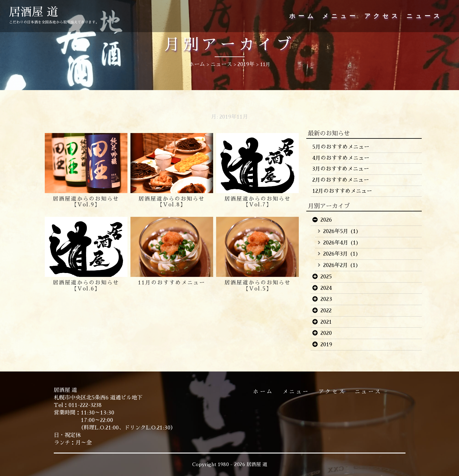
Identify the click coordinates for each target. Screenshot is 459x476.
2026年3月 (336, 254)
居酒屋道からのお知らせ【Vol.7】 (258, 202)
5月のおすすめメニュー (341, 147)
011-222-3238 (86, 405)
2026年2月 (336, 265)
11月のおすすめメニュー (172, 283)
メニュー (340, 16)
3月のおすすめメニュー (341, 169)
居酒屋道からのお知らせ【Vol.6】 (86, 286)
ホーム (303, 16)
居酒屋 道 (35, 13)
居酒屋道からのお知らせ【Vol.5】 (258, 286)
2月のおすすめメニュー (341, 180)
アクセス (382, 16)
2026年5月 (336, 231)
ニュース (424, 16)
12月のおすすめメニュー (342, 191)
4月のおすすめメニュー (341, 158)
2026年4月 (336, 243)
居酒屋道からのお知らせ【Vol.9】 (86, 202)
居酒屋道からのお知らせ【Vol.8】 (172, 202)
